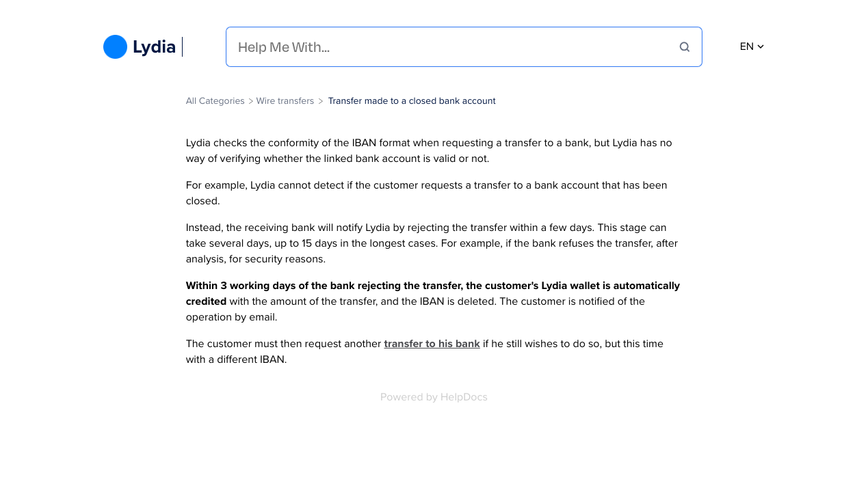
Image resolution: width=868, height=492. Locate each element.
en (752, 47)
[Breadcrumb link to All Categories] (217, 101)
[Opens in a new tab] (434, 397)
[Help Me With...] (459, 47)
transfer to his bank (432, 344)
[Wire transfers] (285, 101)
